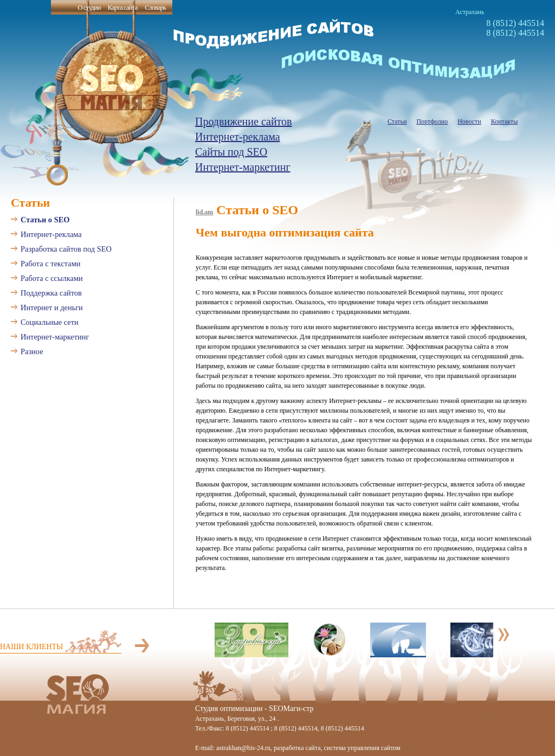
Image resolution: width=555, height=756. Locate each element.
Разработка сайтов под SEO (66, 249)
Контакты (505, 121)
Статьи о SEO (45, 220)
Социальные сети (50, 322)
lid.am (204, 212)
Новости (469, 121)
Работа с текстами (51, 264)
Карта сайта (122, 7)
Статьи (397, 121)
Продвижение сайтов (244, 121)
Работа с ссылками (52, 278)
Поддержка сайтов (51, 293)
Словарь (155, 7)
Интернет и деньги (52, 307)
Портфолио (432, 121)
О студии (89, 7)
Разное (32, 351)
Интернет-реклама (238, 137)
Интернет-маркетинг (243, 167)
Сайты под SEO (231, 152)
